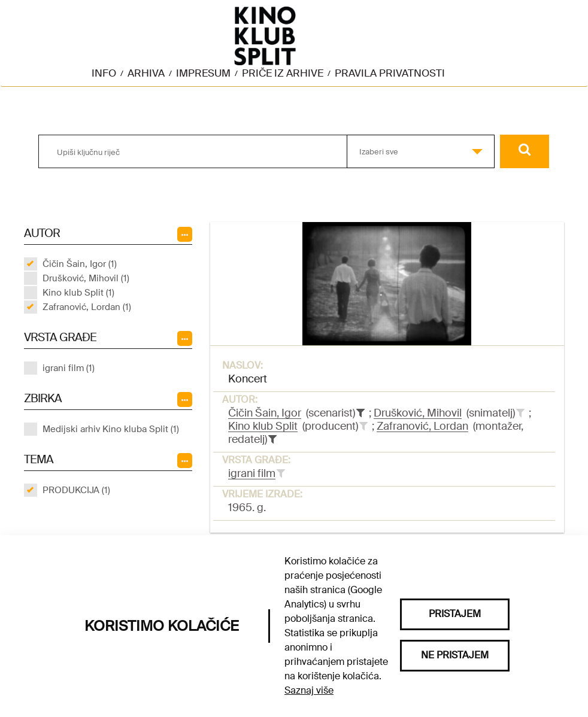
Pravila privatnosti (390, 73)
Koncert (248, 379)
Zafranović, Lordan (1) (87, 307)
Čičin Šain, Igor (265, 413)
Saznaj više (309, 690)
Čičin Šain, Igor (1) (80, 264)
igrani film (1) (69, 368)
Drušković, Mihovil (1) (86, 278)
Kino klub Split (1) (78, 293)
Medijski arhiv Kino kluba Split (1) (111, 429)
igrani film (252, 473)
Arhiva (146, 73)
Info (104, 73)
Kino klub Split (263, 426)
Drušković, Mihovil (418, 413)
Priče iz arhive (283, 73)
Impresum (203, 73)
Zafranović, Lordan (422, 426)
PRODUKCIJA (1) (76, 490)
